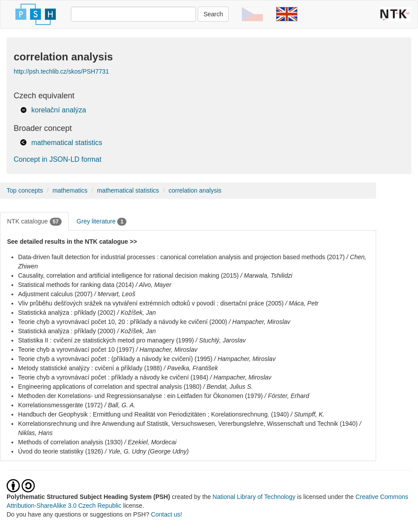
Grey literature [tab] (102, 222)
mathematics (70, 190)
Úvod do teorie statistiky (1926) (61, 451)
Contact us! (167, 514)
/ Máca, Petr (302, 303)
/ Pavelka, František (191, 368)
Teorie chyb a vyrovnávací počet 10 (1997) (76, 350)
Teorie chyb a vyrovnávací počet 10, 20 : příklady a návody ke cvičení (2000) (123, 322)
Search (213, 14)
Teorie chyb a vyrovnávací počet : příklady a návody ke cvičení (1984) (113, 377)
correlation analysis (195, 190)
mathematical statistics (67, 143)
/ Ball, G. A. (120, 405)
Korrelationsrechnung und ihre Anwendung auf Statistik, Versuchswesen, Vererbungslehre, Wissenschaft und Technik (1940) (188, 424)
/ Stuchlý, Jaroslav (221, 340)
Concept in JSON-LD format (57, 159)
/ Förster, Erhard (287, 396)
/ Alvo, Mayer (154, 285)
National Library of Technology (254, 497)
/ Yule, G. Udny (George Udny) (147, 451)
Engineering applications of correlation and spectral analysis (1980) (110, 387)
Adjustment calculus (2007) (55, 294)
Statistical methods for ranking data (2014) (76, 285)
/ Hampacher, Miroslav (260, 322)
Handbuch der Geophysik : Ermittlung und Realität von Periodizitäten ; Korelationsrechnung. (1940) (154, 414)
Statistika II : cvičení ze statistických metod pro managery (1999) (106, 340)
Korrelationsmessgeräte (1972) (60, 405)
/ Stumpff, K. (308, 414)
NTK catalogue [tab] (34, 222)
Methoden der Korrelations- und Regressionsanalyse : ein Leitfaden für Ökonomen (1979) (141, 396)
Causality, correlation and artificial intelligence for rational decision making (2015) (128, 275)
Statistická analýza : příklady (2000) (67, 331)
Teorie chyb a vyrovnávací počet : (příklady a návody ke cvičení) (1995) (115, 359)
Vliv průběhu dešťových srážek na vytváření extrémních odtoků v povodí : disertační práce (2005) (151, 303)
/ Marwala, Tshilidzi (266, 275)
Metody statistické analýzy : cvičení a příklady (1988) (90, 368)
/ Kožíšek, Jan (137, 313)
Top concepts (25, 190)
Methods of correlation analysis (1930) (70, 442)
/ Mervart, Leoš (115, 294)
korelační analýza (59, 110)
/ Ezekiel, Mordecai (150, 442)
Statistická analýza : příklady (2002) (67, 313)
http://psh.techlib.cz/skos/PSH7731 (61, 71)
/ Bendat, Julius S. (228, 387)
